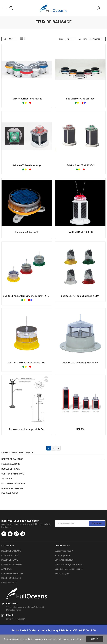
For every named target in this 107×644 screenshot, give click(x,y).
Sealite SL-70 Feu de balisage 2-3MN (80, 296)
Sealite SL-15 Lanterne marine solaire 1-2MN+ (27, 296)
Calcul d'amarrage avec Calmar (69, 565)
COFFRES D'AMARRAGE (13, 474)
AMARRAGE (7, 479)
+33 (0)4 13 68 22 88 (84, 630)
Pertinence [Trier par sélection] (97, 39)
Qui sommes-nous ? (64, 551)
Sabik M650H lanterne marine (27, 99)
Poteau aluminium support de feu (27, 429)
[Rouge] (30, 103)
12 (70, 39)
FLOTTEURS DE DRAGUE (13, 484)
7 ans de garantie (63, 555)
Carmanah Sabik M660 (27, 232)
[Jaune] (26, 103)
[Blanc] (28, 103)
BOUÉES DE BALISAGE (12, 459)
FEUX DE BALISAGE (11, 464)
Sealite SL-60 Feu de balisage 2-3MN (27, 363)
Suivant (59, 448)
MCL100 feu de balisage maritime (80, 363)
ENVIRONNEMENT (10, 493)
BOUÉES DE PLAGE (11, 469)
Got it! (95, 639)
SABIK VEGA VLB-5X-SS (80, 232)
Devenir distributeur (64, 560)
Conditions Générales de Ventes (69, 569)
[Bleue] (85, 103)
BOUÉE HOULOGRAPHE (12, 489)
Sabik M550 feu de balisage (80, 99)
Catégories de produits (18, 453)
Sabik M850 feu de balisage (27, 165)
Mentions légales (62, 574)
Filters (9, 39)
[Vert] (23, 103)
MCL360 (80, 429)
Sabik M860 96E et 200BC (80, 165)
